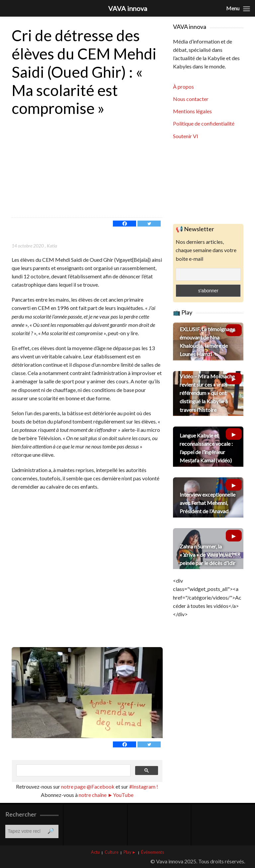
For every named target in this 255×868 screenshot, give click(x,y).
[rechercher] (73, 771)
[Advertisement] (87, 168)
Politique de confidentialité (204, 123)
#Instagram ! (143, 786)
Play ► (130, 852)
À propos (183, 87)
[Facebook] (125, 224)
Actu (95, 852)
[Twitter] (149, 224)
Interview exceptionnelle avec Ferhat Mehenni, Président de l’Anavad (208, 503)
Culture (112, 852)
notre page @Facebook (88, 786)
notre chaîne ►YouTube (106, 795)
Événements (153, 852)
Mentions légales (192, 111)
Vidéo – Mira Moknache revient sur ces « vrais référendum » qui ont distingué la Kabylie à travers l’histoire (207, 393)
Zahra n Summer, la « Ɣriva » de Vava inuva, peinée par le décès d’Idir (208, 555)
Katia (52, 246)
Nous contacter (191, 99)
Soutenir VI (186, 136)
